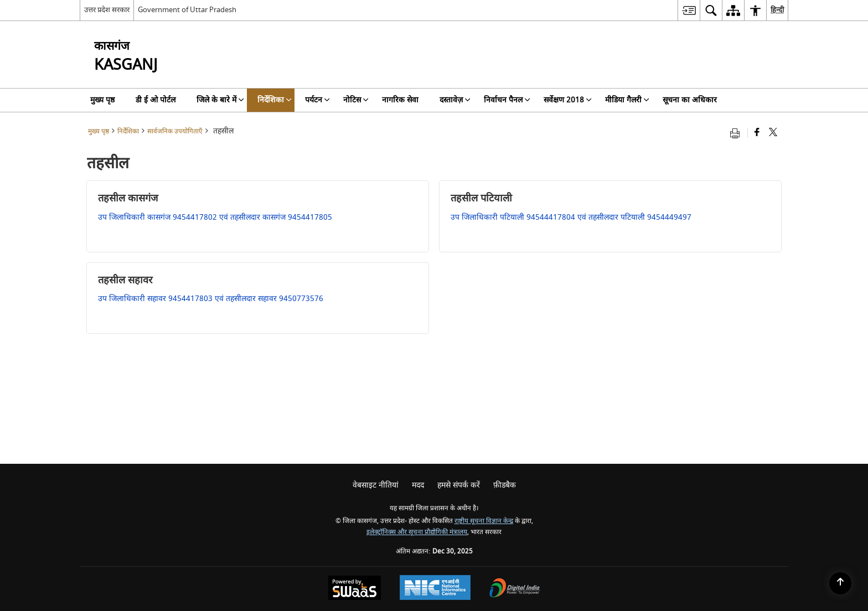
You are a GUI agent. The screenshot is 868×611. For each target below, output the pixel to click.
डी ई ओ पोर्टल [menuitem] (156, 100)
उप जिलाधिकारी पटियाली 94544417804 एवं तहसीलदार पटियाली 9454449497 (571, 217)
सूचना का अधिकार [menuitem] (690, 100)
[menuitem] (689, 10)
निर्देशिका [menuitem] (275, 100)
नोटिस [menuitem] (356, 100)
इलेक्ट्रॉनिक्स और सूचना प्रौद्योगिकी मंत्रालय (417, 532)
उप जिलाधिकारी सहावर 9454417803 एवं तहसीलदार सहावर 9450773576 (211, 299)
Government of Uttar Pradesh (187, 10)
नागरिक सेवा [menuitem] (400, 100)
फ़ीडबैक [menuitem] (505, 485)
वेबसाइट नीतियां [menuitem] (376, 485)
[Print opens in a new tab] (737, 133)
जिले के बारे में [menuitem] (220, 100)
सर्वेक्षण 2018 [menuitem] (568, 100)
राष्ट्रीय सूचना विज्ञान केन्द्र (484, 521)
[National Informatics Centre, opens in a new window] (435, 589)
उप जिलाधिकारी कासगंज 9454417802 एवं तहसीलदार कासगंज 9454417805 (215, 217)
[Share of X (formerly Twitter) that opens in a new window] (773, 133)
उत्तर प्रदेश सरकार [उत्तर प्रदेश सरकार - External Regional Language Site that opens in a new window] (107, 10)
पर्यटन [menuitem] (317, 100)
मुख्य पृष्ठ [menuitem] (102, 100)
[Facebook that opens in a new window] (757, 133)
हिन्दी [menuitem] (777, 10)
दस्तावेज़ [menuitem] (455, 100)
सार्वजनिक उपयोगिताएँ (175, 131)
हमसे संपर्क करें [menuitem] (459, 485)
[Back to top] (840, 583)
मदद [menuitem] (418, 485)
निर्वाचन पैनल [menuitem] (507, 100)
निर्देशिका (128, 131)
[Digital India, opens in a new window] (515, 589)
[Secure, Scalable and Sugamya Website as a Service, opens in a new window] (355, 589)
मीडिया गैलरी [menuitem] (627, 100)
